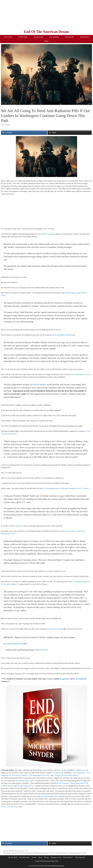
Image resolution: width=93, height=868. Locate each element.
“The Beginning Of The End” (39, 775)
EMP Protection (69, 37)
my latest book (18, 526)
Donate (46, 41)
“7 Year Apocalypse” (78, 773)
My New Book (8, 37)
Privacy (46, 857)
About (40, 857)
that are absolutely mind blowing (63, 335)
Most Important (84, 37)
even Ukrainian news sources (81, 374)
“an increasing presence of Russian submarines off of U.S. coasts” (66, 488)
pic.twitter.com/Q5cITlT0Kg (15, 644)
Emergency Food (38, 37)
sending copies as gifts (26, 781)
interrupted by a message (46, 234)
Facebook (46, 796)
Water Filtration (54, 37)
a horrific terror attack (55, 629)
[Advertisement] (46, 14)
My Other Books (23, 37)
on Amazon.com (79, 770)
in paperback (65, 679)
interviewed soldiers (38, 384)
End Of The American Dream (46, 32)
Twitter (56, 796)
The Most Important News (25, 786)
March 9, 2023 (42, 650)
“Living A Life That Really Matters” (66, 775)
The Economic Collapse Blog (69, 783)
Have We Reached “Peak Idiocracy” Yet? (15, 851)
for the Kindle (78, 679)
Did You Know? (68, 857)
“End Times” (57, 770)
